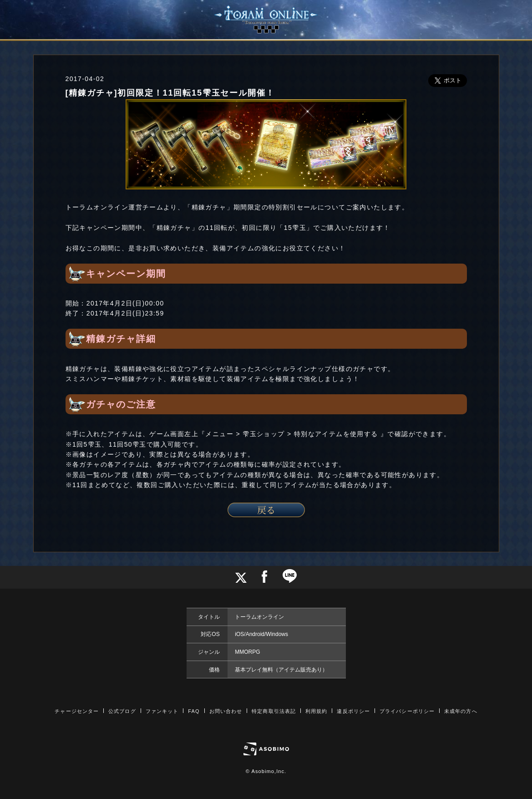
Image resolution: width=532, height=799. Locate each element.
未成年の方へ (461, 711)
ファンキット (162, 711)
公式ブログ (122, 711)
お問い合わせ (226, 711)
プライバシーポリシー (407, 711)
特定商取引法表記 (274, 711)
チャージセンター (77, 711)
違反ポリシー (353, 711)
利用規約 (316, 711)
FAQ (194, 711)
